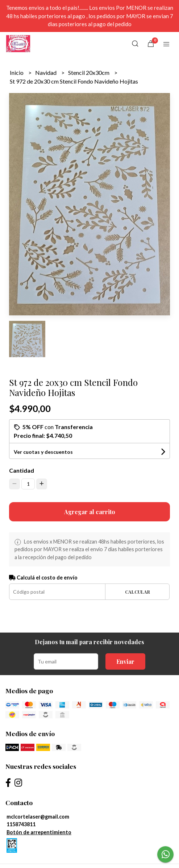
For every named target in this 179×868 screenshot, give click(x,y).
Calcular (138, 592)
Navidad (46, 72)
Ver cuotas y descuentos (43, 452)
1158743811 (21, 824)
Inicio (17, 72)
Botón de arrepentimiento (39, 832)
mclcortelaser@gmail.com (38, 817)
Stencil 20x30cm (89, 72)
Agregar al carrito (90, 512)
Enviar (125, 661)
